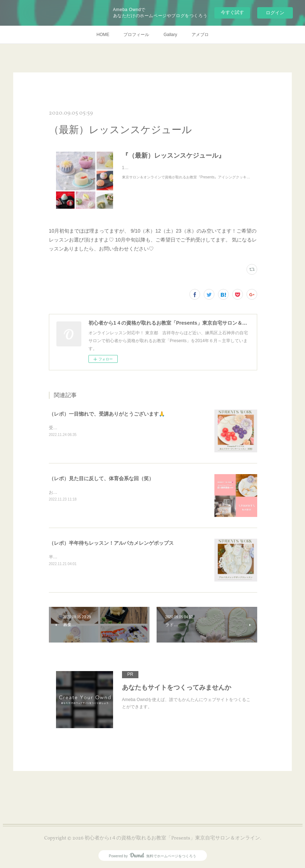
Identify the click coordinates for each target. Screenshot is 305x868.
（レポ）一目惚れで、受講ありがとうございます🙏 (107, 414)
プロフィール (136, 35)
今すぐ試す (232, 12)
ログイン (275, 13)
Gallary (170, 35)
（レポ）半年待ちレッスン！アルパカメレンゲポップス (111, 543)
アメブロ (200, 35)
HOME (103, 35)
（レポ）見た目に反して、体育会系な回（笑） (101, 478)
